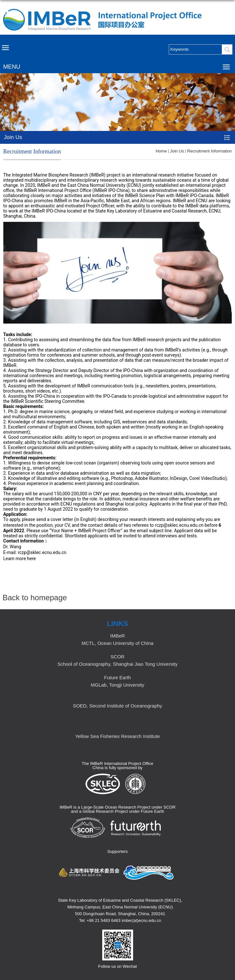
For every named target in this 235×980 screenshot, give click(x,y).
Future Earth (117, 677)
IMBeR (118, 636)
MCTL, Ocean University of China (117, 643)
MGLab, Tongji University (117, 685)
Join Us (177, 151)
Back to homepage (35, 598)
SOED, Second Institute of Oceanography (118, 706)
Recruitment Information (209, 151)
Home (161, 151)
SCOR (117, 657)
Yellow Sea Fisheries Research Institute (118, 736)
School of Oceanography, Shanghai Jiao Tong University (118, 664)
